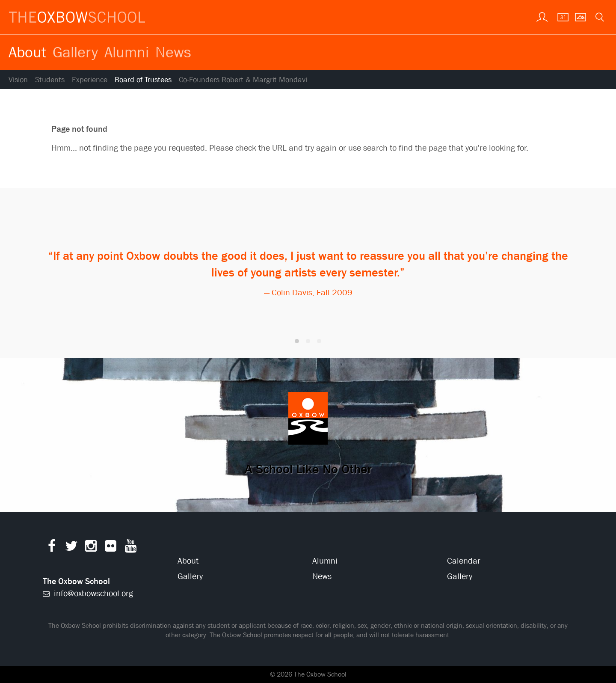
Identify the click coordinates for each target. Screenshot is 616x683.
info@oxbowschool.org (88, 593)
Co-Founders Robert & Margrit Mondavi (243, 80)
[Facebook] (52, 548)
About (27, 52)
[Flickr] (111, 548)
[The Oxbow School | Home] (77, 17)
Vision (18, 80)
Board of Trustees (143, 80)
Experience (90, 80)
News (173, 52)
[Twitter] (71, 548)
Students (50, 80)
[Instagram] (91, 548)
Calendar (464, 561)
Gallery (75, 52)
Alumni (127, 52)
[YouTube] (131, 548)
